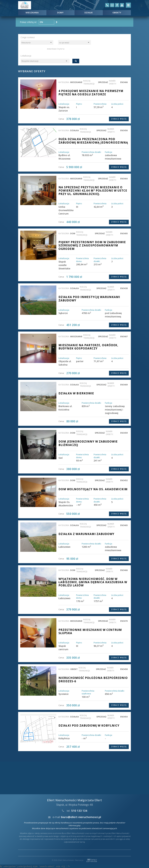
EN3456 (124, 130)
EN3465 (124, 525)
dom (73, 233)
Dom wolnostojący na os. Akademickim (93, 489)
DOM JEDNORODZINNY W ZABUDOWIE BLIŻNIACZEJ (88, 443)
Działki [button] (89, 13)
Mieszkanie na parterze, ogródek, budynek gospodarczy (88, 347)
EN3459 (124, 433)
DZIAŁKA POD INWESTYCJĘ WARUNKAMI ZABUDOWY (89, 299)
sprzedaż (103, 82)
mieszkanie (76, 82)
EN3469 (124, 385)
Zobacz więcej (119, 119)
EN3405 (124, 233)
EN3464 (124, 179)
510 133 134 (79, 811)
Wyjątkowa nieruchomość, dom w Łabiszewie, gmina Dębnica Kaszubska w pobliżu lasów (93, 582)
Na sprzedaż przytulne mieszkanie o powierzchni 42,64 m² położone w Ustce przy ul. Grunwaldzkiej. (93, 191)
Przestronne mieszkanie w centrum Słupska (90, 631)
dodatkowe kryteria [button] (56, 49)
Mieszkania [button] (32, 13)
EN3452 (124, 480)
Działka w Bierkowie (76, 393)
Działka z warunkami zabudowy (86, 534)
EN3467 (124, 336)
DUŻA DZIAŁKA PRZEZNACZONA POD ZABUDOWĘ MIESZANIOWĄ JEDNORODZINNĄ (93, 141)
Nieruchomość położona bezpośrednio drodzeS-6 (93, 679)
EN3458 (124, 669)
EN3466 (124, 82)
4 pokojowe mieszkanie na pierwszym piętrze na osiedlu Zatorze (91, 93)
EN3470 (124, 621)
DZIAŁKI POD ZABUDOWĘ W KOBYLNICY (89, 726)
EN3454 (124, 717)
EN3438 (124, 288)
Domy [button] (60, 13)
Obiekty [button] (117, 13)
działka (74, 130)
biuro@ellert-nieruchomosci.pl (81, 817)
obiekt (74, 669)
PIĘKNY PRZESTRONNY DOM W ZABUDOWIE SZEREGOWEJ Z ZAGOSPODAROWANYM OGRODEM (92, 245)
